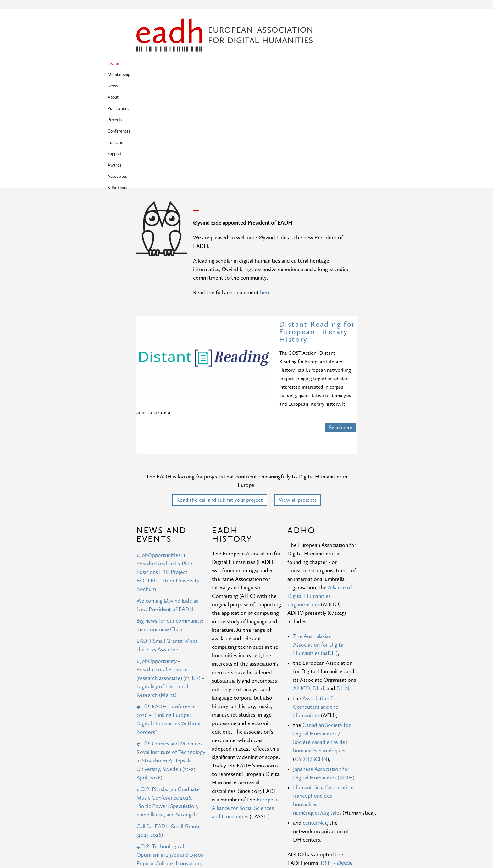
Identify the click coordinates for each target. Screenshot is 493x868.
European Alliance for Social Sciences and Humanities (245, 706)
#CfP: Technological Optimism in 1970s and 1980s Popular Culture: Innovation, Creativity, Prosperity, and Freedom (170, 762)
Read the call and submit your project (220, 398)
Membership (169, 63)
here (265, 191)
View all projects (298, 398)
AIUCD (302, 587)
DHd (318, 587)
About (213, 63)
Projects (264, 63)
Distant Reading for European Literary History (317, 230)
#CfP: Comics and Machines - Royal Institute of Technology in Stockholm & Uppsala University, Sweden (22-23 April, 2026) (171, 659)
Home (144, 63)
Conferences (291, 63)
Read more (341, 325)
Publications (237, 63)
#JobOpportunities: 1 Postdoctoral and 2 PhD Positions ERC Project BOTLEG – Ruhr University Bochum (168, 470)
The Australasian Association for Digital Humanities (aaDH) (319, 543)
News (194, 63)
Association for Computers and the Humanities (316, 605)
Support (145, 75)
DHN (343, 587)
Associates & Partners (203, 75)
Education (319, 63)
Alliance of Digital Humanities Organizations (320, 494)
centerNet (315, 721)
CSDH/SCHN (311, 657)
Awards (168, 75)
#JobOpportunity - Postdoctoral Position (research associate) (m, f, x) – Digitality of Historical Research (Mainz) (170, 576)
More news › (185, 849)
